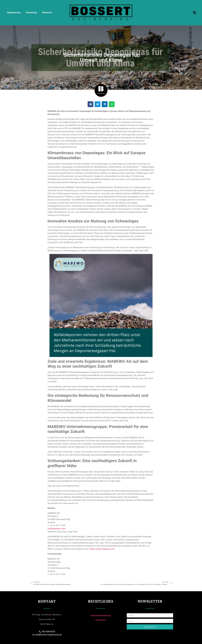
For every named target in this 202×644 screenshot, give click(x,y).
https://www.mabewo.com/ (103, 549)
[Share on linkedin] (105, 104)
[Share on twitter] (98, 104)
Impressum (101, 620)
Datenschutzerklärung (101, 615)
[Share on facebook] (91, 104)
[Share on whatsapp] (112, 104)
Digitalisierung (14, 13)
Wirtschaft (47, 13)
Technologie (31, 13)
